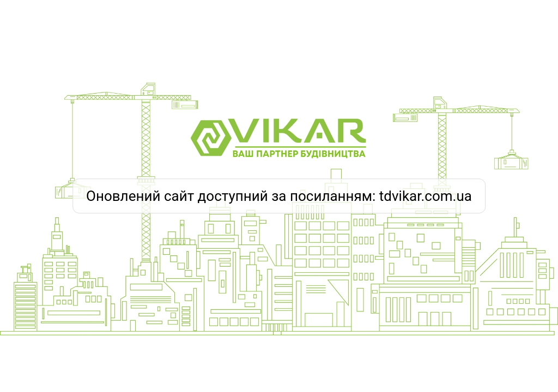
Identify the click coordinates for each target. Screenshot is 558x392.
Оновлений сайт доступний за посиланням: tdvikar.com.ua (279, 196)
